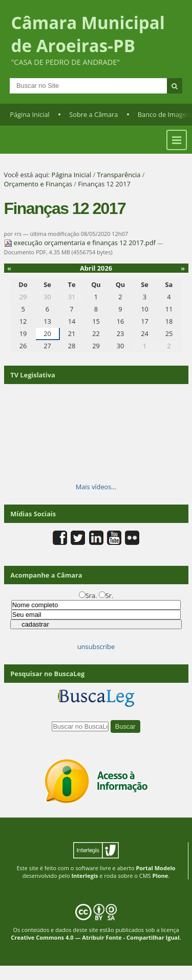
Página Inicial (30, 114)
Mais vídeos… (96, 487)
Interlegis (84, 876)
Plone (160, 876)
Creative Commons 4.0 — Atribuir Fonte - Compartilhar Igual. (96, 937)
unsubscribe (96, 647)
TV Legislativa (33, 375)
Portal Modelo (155, 868)
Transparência (119, 175)
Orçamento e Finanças (38, 184)
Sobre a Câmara (93, 114)
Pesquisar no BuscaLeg (47, 674)
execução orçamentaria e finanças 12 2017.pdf (81, 243)
